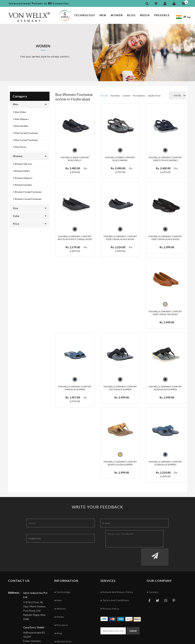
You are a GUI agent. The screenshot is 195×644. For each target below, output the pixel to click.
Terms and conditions (115, 577)
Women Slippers (23, 178)
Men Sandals (21, 126)
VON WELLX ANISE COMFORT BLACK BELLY (75, 157)
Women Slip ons (23, 164)
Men (103, 15)
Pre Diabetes (139, 96)
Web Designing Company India (168, 640)
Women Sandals (22, 185)
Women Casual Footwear (27, 199)
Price (30, 224)
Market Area (63, 618)
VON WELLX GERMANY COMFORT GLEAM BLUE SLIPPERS (165, 454)
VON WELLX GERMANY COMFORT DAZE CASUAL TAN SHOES (165, 307)
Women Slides (22, 171)
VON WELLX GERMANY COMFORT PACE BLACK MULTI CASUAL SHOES (75, 234)
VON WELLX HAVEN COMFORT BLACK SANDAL (120, 157)
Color (30, 216)
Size (30, 208)
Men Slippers (21, 119)
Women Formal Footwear (27, 192)
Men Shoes (20, 147)
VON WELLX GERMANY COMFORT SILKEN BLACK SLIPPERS (165, 381)
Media (145, 15)
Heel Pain (115, 96)
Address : (14, 569)
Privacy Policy (110, 585)
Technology (85, 15)
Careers (153, 569)
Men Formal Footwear (26, 133)
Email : (12, 626)
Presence (162, 15)
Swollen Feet (154, 96)
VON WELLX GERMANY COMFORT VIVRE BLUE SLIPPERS (75, 381)
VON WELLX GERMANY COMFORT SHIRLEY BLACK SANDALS (165, 157)
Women (117, 15)
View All (104, 96)
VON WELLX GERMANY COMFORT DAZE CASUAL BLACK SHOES (165, 234)
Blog (131, 15)
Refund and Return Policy (117, 569)
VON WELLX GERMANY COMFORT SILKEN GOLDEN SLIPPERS (120, 454)
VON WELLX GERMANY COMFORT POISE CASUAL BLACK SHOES (120, 234)
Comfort (126, 96)
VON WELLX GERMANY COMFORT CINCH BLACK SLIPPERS (120, 381)
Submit (133, 607)
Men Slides (20, 112)
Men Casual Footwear (26, 140)
